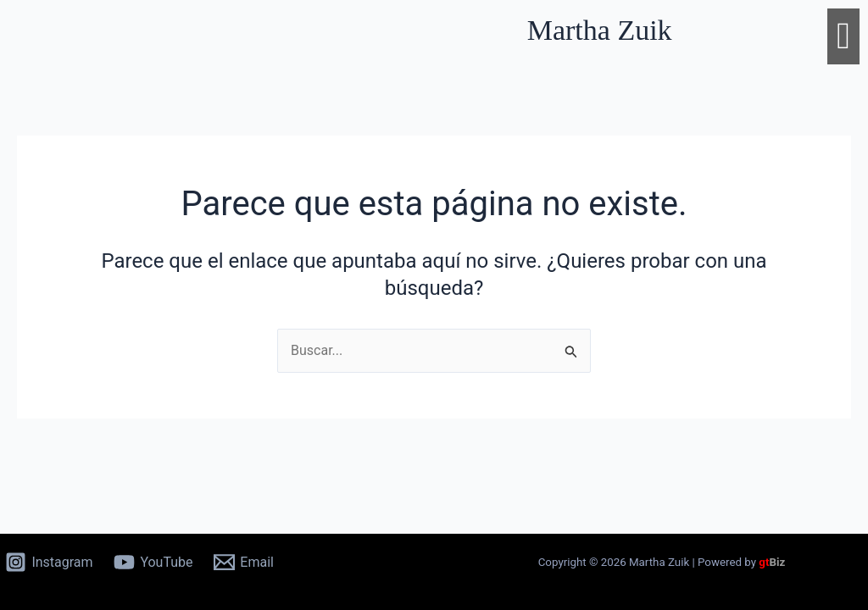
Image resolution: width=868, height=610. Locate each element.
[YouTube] (153, 562)
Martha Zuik (600, 30)
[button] (843, 36)
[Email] (244, 562)
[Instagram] (49, 562)
